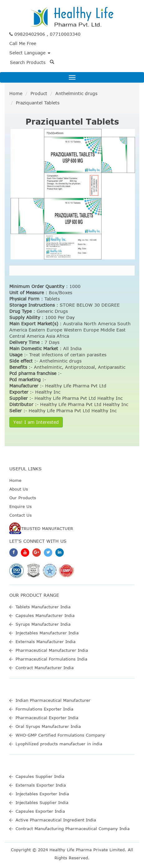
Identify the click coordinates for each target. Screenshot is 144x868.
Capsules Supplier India (40, 776)
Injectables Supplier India (42, 802)
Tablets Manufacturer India (43, 607)
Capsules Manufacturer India (45, 615)
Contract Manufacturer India (45, 668)
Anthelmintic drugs (76, 93)
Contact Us (21, 515)
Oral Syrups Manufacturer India (48, 726)
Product (39, 93)
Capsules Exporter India (40, 811)
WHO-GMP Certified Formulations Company (60, 735)
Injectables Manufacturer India (47, 633)
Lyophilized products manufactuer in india (59, 744)
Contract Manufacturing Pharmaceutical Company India (73, 829)
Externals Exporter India (41, 785)
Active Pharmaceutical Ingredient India (56, 820)
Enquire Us (21, 506)
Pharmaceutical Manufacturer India (52, 650)
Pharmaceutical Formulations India (51, 659)
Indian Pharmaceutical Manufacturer (53, 700)
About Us (19, 489)
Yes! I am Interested (36, 422)
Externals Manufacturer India (46, 642)
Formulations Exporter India (44, 709)
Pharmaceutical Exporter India (47, 718)
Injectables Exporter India (42, 794)
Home (16, 93)
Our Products (23, 498)
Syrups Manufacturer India (43, 624)
